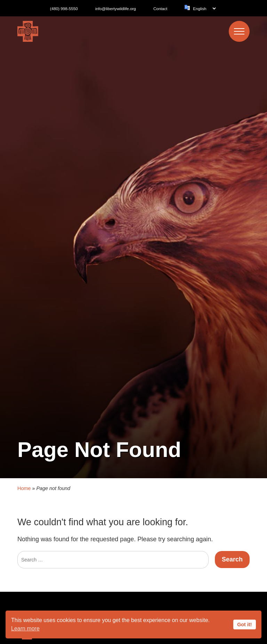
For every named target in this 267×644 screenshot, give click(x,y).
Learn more (25, 629)
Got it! (244, 624)
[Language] (204, 9)
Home (24, 476)
